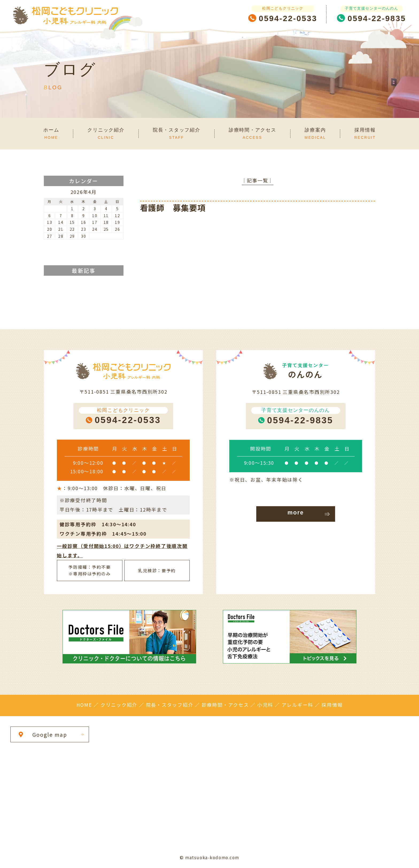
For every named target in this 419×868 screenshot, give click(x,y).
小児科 (265, 705)
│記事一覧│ (258, 180)
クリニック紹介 (119, 705)
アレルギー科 (298, 705)
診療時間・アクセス (225, 705)
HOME (84, 705)
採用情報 (332, 705)
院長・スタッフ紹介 (170, 705)
